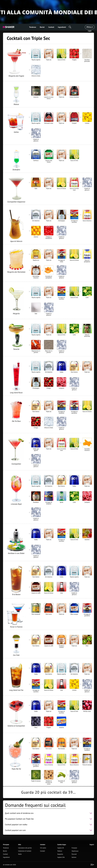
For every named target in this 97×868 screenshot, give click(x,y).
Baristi (42, 27)
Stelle (20, 854)
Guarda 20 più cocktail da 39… (49, 792)
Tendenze (33, 27)
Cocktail (51, 27)
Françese (74, 848)
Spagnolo (60, 854)
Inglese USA (61, 857)
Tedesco (60, 851)
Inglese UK (61, 848)
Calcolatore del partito (25, 848)
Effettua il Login (90, 28)
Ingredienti (62, 27)
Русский (74, 854)
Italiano (74, 857)
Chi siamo (43, 848)
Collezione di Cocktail (25, 851)
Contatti (42, 851)
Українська (75, 851)
